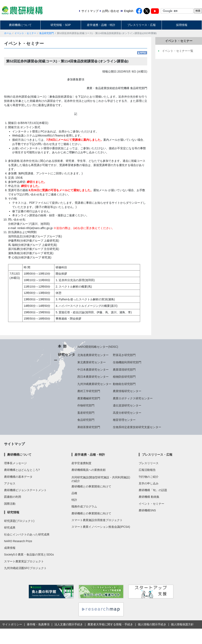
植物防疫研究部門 (124, 377)
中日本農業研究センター (93, 370)
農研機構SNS (147, 510)
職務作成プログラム (84, 506)
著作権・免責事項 (38, 624)
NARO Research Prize (18, 541)
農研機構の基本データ (18, 477)
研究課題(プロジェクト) (19, 521)
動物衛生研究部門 (124, 384)
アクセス (10, 483)
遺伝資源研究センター (127, 405)
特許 (74, 500)
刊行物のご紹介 (149, 477)
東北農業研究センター (92, 362)
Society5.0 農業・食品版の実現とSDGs (29, 554)
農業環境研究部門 (124, 370)
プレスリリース (149, 463)
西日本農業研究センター (93, 377)
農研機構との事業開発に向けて (91, 486)
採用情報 (182, 25)
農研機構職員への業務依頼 (89, 470)
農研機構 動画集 (149, 497)
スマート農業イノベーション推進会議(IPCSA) (101, 527)
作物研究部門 (86, 405)
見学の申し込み (149, 483)
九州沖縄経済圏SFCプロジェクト (25, 568)
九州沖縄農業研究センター (94, 384)
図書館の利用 (13, 497)
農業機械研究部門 (89, 398)
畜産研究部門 (86, 413)
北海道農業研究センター (93, 355)
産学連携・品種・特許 (101, 25)
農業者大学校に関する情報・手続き (110, 624)
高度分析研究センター (127, 413)
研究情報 (13, 512)
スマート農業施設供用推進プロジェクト (97, 520)
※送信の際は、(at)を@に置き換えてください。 (84, 228)
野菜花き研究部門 (124, 355)
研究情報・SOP (61, 25)
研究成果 (10, 528)
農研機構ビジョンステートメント (25, 490)
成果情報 (10, 548)
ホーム (8, 33)
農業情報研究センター (127, 391)
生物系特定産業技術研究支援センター (137, 427)
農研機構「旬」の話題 (153, 490)
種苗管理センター (124, 420)
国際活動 (10, 504)
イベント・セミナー (25, 33)
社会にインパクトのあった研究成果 (27, 534)
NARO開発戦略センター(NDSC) (98, 347)
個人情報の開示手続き (152, 624)
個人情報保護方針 (182, 624)
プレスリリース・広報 (142, 25)
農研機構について (20, 25)
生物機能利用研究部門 (127, 362)
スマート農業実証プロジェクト (24, 561)
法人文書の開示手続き (69, 624)
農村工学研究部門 (89, 391)
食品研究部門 (46, 33)
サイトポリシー (12, 624)
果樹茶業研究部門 (89, 427)
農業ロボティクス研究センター (133, 398)
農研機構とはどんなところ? (22, 470)
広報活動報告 (147, 470)
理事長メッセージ (15, 463)
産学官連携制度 (81, 463)
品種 (74, 493)
